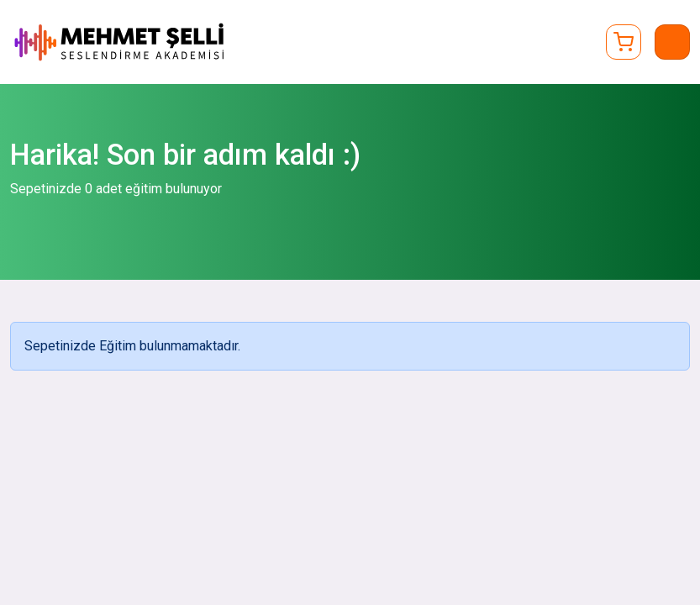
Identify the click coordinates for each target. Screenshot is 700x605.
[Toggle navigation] (672, 42)
